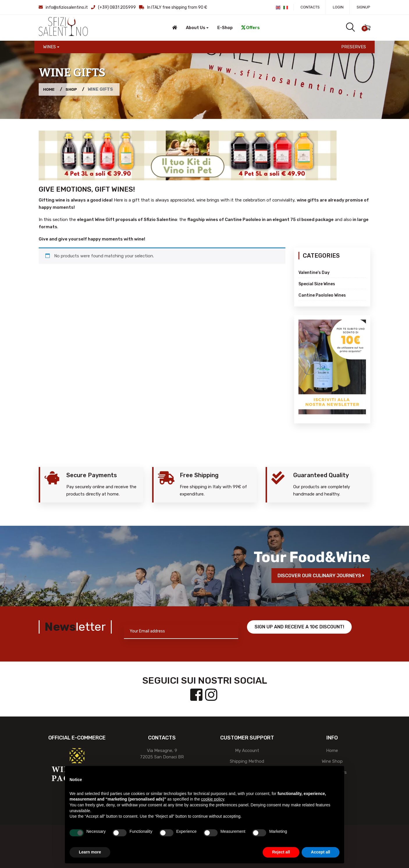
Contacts (310, 7)
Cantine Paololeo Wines (322, 295)
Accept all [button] (321, 852)
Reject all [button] (281, 852)
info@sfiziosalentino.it (67, 7)
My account (247, 751)
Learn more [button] (90, 852)
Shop (73, 89)
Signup (363, 7)
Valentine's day (314, 273)
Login (338, 7)
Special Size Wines (317, 284)
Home (50, 89)
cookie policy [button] (212, 799)
